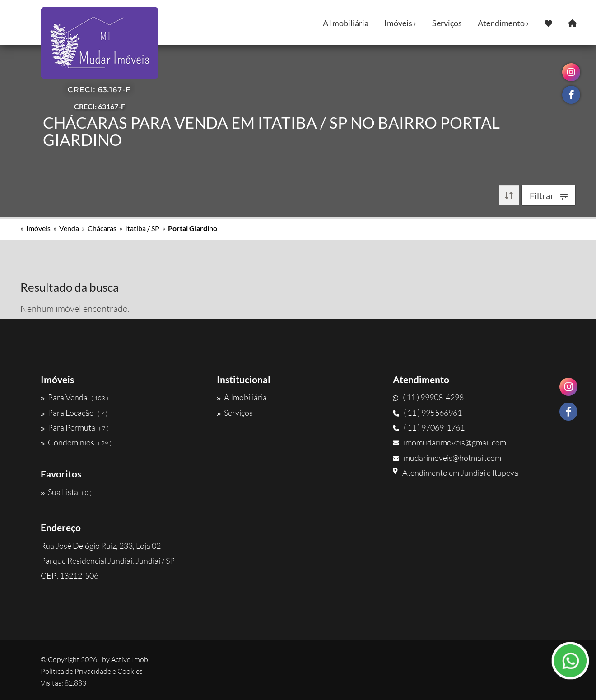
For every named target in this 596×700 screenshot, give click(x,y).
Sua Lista (66, 492)
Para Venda (74, 397)
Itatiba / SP (142, 228)
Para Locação (74, 413)
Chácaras (102, 228)
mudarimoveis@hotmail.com (447, 458)
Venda (69, 228)
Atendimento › (503, 23)
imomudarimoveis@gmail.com (449, 442)
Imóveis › (400, 23)
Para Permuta (75, 427)
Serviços (447, 23)
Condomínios (76, 442)
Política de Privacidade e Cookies (92, 671)
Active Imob (130, 659)
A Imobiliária (346, 23)
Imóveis (38, 228)
